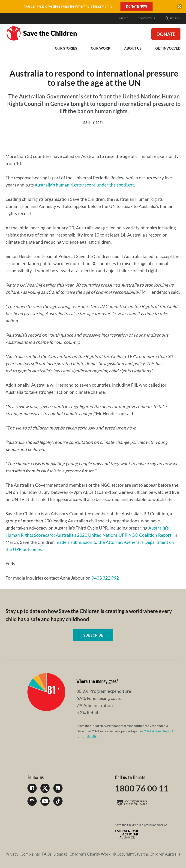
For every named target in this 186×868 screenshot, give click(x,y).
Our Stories (66, 48)
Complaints (30, 854)
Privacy (12, 854)
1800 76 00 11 (142, 788)
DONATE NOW (136, 6)
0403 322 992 (105, 578)
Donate (166, 34)
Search (172, 18)
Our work (101, 48)
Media (124, 18)
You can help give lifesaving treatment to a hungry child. (69, 6)
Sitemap (60, 854)
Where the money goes (96, 681)
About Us (133, 48)
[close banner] (180, 7)
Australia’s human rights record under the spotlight (84, 185)
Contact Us (146, 18)
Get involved (168, 48)
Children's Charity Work (90, 854)
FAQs (47, 854)
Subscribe (93, 635)
